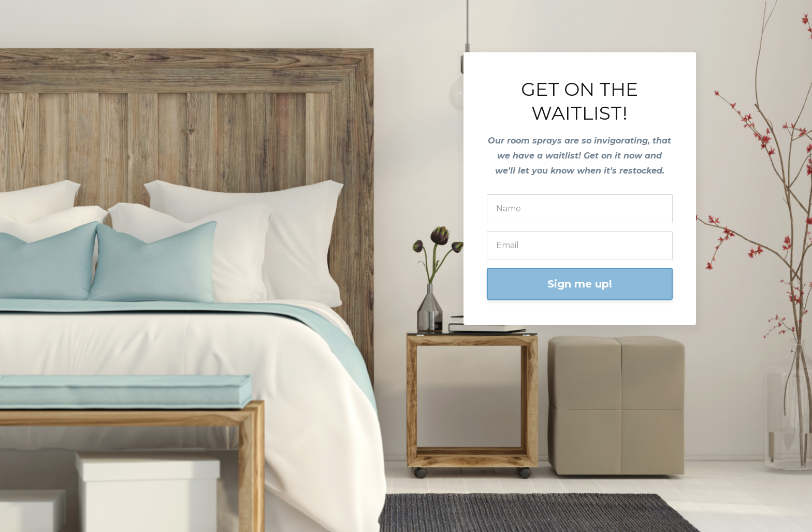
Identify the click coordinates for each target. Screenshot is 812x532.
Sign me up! (580, 284)
